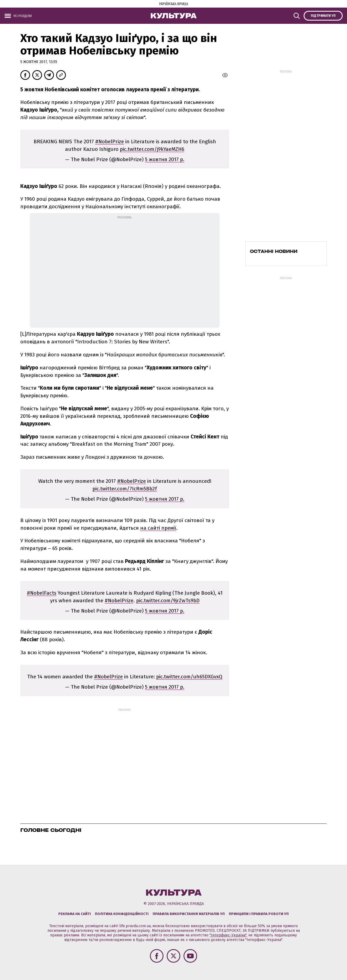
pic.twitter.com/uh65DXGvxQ (189, 677)
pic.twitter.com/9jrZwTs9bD (168, 600)
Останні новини (274, 251)
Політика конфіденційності (122, 914)
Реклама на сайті (75, 914)
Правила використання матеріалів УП (189, 914)
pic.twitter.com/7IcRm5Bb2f (125, 489)
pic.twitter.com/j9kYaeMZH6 (152, 149)
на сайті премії (158, 528)
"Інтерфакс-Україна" (228, 935)
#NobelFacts (42, 593)
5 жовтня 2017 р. (165, 159)
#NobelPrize (110, 141)
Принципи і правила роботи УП (259, 914)
